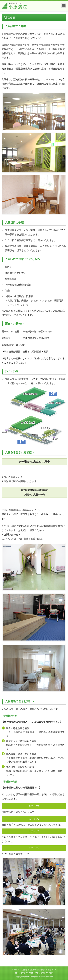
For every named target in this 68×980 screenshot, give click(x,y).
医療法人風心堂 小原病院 (14, 6)
